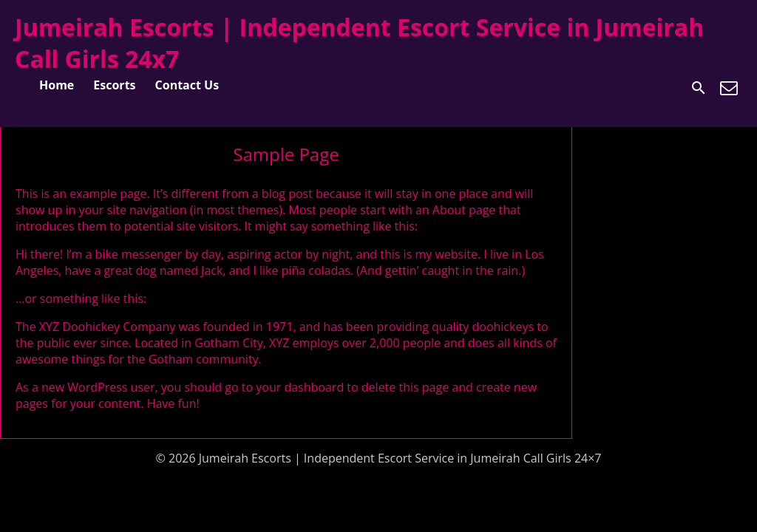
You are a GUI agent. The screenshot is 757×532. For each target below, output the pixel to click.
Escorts (114, 85)
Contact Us (187, 85)
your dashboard (300, 387)
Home (57, 85)
